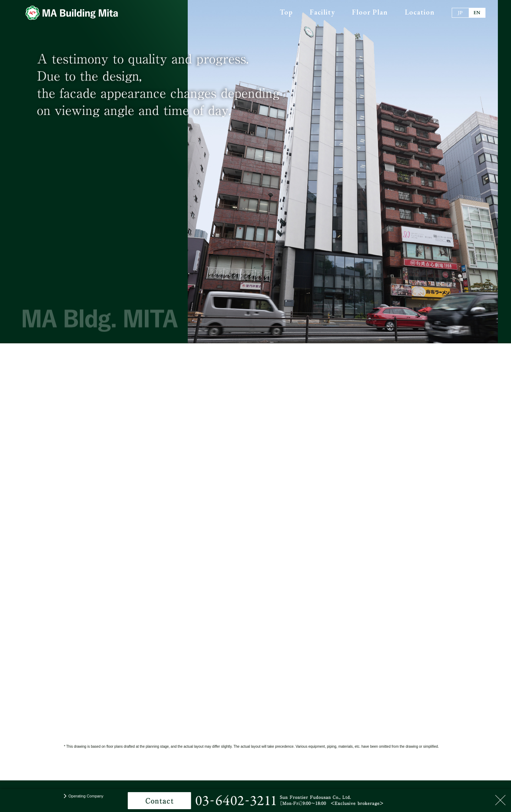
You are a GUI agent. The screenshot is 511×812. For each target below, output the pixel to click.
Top (286, 12)
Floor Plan (370, 12)
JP (460, 13)
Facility (322, 12)
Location (420, 12)
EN (477, 13)
